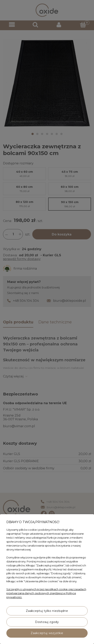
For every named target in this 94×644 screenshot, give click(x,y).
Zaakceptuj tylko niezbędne (47, 611)
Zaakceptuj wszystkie (47, 633)
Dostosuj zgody (47, 622)
